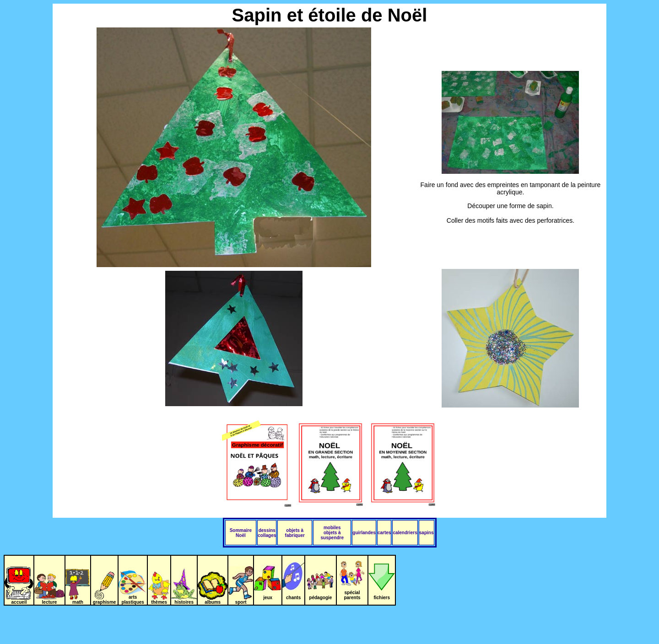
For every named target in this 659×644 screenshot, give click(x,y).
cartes (384, 533)
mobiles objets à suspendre (332, 533)
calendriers (405, 533)
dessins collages (267, 533)
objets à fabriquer (295, 533)
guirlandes (364, 533)
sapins (427, 533)
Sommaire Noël (241, 533)
